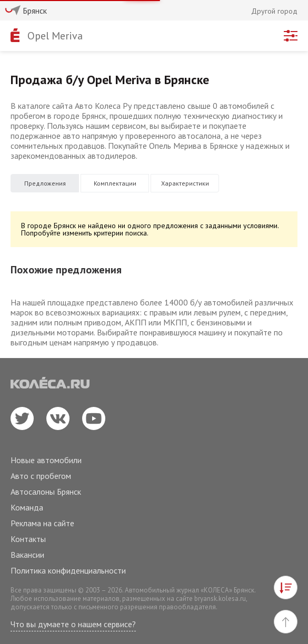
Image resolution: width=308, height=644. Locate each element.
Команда (27, 507)
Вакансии (27, 555)
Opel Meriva (55, 36)
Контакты (28, 539)
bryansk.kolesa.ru (220, 599)
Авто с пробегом (41, 476)
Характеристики (185, 183)
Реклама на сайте (42, 523)
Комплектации (115, 183)
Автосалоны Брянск (46, 492)
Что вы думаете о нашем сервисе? (73, 624)
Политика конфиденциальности (68, 570)
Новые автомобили (46, 460)
